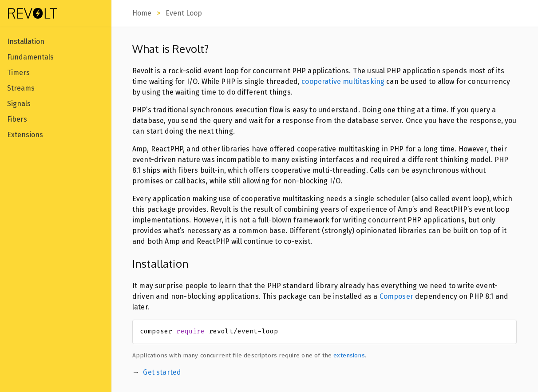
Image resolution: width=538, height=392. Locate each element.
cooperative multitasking (343, 81)
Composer (396, 296)
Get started (162, 372)
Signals (19, 104)
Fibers (17, 119)
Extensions (25, 135)
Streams (21, 88)
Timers (18, 73)
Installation (26, 42)
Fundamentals (30, 57)
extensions (349, 355)
